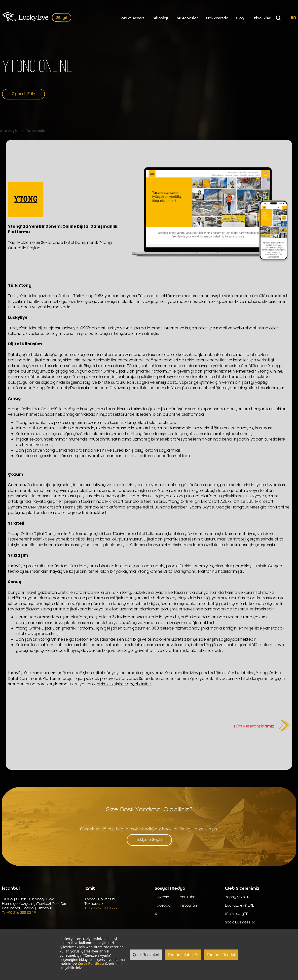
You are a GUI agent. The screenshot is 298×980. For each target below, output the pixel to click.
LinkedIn (162, 898)
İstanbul (11, 889)
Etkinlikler (261, 19)
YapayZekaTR (237, 898)
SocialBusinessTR (240, 923)
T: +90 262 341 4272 (101, 909)
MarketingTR (237, 915)
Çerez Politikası (91, 964)
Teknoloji (160, 19)
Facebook (164, 906)
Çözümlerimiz (131, 19)
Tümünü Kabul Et (183, 955)
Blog (240, 19)
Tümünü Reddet (221, 955)
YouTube (188, 898)
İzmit (90, 889)
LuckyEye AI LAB (240, 906)
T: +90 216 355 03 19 (19, 913)
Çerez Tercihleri (146, 955)
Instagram (189, 906)
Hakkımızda (217, 19)
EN (293, 19)
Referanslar (187, 19)
